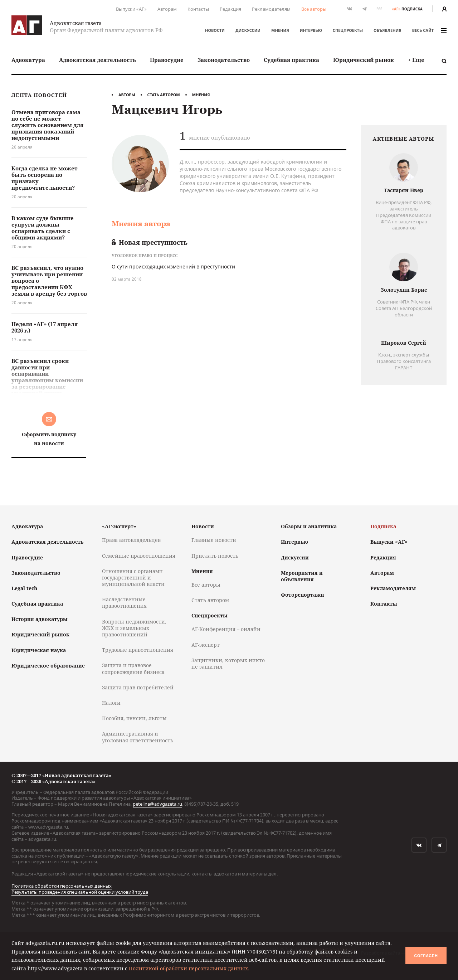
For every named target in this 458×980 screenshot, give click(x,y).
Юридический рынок (364, 60)
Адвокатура (28, 60)
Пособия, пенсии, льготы (134, 718)
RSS (379, 9)
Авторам (167, 9)
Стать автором (164, 95)
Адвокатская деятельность (98, 60)
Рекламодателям (271, 9)
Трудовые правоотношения (138, 650)
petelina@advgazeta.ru (157, 804)
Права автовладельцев (131, 540)
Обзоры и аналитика (309, 526)
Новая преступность (150, 242)
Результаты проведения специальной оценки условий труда (80, 892)
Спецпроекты (348, 30)
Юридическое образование (48, 666)
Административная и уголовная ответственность (138, 737)
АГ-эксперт (206, 645)
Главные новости (214, 540)
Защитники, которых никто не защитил (228, 663)
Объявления (388, 30)
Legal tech (24, 588)
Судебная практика (291, 60)
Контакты (198, 9)
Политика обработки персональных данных (62, 886)
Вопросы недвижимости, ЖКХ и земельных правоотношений (134, 628)
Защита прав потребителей (138, 687)
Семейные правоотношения (139, 556)
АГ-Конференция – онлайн (226, 629)
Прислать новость (215, 556)
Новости (215, 30)
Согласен (426, 956)
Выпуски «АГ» (131, 9)
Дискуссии (248, 30)
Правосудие (167, 60)
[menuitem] (28, 60)
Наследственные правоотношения (124, 603)
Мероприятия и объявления (302, 576)
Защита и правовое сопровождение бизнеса (133, 668)
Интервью (311, 30)
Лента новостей (39, 95)
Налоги (111, 703)
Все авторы (314, 9)
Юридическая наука (39, 650)
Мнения (280, 30)
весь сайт (429, 30)
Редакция (230, 9)
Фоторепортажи (303, 595)
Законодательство (224, 60)
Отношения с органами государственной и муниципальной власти (133, 578)
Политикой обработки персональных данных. (189, 968)
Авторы (127, 95)
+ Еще (416, 60)
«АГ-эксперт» (119, 526)
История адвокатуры (40, 619)
